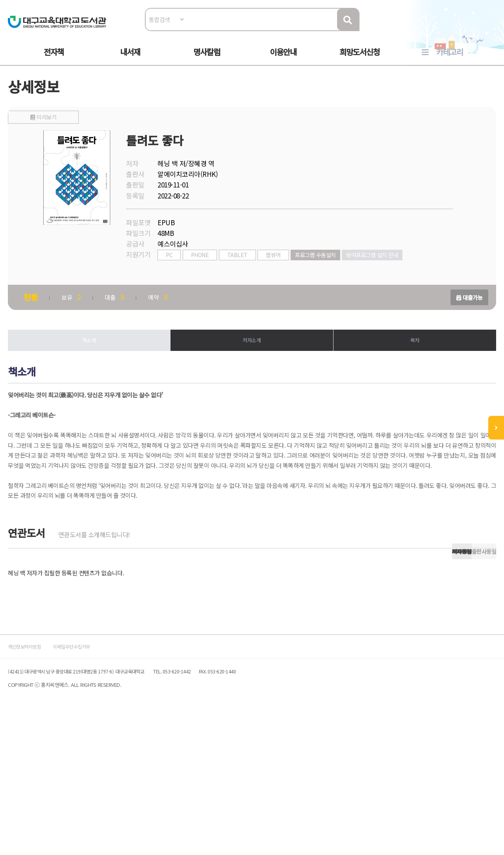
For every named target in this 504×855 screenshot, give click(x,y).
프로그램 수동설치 (323, 274)
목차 (410, 362)
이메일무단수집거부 (104, 779)
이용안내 (283, 60)
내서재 (130, 60)
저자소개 (252, 362)
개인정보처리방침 (40, 779)
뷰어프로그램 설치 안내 (380, 274)
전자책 (54, 60)
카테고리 (450, 60)
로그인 (482, 30)
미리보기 (88, 257)
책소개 (94, 362)
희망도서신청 (359, 60)
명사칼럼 (207, 60)
